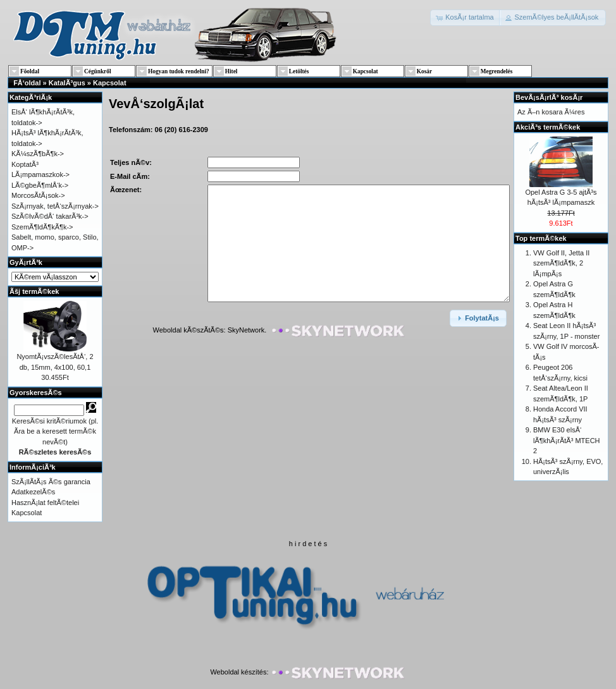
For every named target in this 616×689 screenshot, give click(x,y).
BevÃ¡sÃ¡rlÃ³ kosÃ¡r (549, 97)
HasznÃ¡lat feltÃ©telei (45, 503)
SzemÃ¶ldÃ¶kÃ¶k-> (42, 227)
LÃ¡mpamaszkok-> (40, 174)
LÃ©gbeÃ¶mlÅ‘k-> (40, 185)
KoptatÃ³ (25, 164)
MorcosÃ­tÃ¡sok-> (38, 195)
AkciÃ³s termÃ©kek (548, 127)
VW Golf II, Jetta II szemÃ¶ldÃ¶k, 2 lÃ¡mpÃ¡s (561, 263)
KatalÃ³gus (67, 83)
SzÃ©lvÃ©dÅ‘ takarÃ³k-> (50, 216)
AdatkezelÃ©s (33, 492)
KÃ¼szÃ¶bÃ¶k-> (38, 154)
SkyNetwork (246, 331)
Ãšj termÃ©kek (34, 291)
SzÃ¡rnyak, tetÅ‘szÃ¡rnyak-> (55, 206)
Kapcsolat (110, 83)
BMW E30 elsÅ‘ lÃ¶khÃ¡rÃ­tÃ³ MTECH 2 (567, 440)
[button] (466, 18)
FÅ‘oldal (27, 83)
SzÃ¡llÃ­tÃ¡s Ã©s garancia (51, 482)
